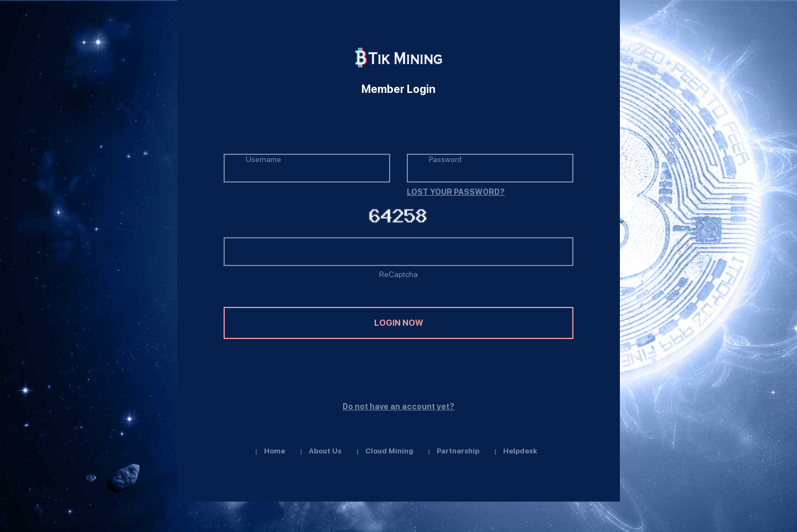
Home (275, 451)
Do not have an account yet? (398, 406)
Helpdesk (520, 451)
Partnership (458, 451)
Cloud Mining (389, 451)
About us (325, 451)
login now (398, 323)
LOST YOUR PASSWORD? (456, 192)
